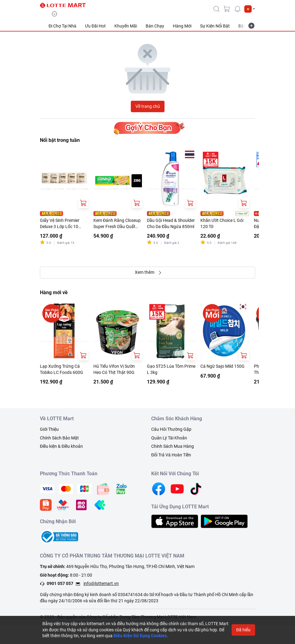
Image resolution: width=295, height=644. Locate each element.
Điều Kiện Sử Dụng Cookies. (141, 636)
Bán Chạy (155, 26)
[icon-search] (216, 9)
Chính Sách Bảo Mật (59, 438)
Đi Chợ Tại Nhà (62, 26)
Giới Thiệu (49, 429)
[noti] (237, 9)
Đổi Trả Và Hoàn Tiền (171, 455)
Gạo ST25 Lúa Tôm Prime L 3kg (171, 369)
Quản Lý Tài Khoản (169, 438)
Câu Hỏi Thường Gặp (171, 429)
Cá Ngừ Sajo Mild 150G (222, 366)
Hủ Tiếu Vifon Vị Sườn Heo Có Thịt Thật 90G (114, 369)
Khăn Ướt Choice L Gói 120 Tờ (222, 223)
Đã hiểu (243, 630)
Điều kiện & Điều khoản (61, 446)
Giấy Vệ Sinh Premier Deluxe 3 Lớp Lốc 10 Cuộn (60, 224)
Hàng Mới (182, 26)
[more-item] (251, 26)
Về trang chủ (148, 106)
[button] (250, 9)
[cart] (227, 9)
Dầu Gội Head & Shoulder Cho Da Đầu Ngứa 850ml (171, 223)
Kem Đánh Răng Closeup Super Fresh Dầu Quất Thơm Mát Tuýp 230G (117, 224)
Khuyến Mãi (126, 26)
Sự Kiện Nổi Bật (215, 26)
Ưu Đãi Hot (95, 26)
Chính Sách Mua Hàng (173, 446)
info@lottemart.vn (101, 583)
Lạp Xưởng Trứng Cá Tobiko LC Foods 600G (62, 369)
